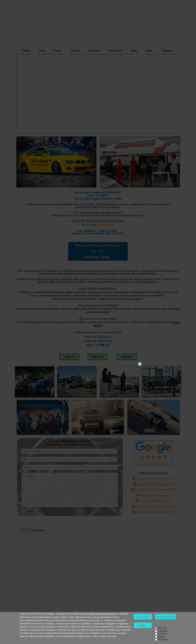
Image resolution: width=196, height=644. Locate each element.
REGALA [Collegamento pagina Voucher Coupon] (127, 357)
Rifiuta (143, 625)
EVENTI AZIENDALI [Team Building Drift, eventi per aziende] (153, 639)
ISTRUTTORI (141, 635)
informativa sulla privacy (102, 614)
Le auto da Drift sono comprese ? (154, 484)
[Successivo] (177, 94)
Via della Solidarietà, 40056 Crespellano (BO (41, 641)
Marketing (162, 639)
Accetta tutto (143, 617)
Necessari (162, 628)
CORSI (145, 631)
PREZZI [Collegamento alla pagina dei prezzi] (69, 357)
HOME (135, 631)
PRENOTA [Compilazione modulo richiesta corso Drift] (98, 357)
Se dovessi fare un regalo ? (154, 495)
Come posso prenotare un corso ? (154, 506)
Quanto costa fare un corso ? (154, 501)
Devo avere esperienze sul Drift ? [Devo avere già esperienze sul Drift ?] (154, 512)
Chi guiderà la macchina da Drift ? (154, 489)
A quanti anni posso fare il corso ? (154, 478)
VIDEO (135, 639)
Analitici (161, 636)
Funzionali (162, 631)
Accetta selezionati (166, 617)
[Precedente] (20, 94)
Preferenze (162, 633)
